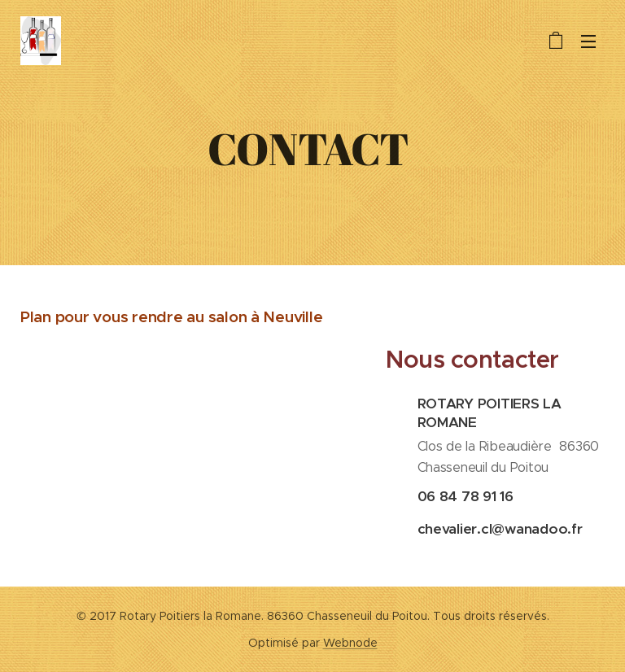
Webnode (350, 643)
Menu (588, 41)
